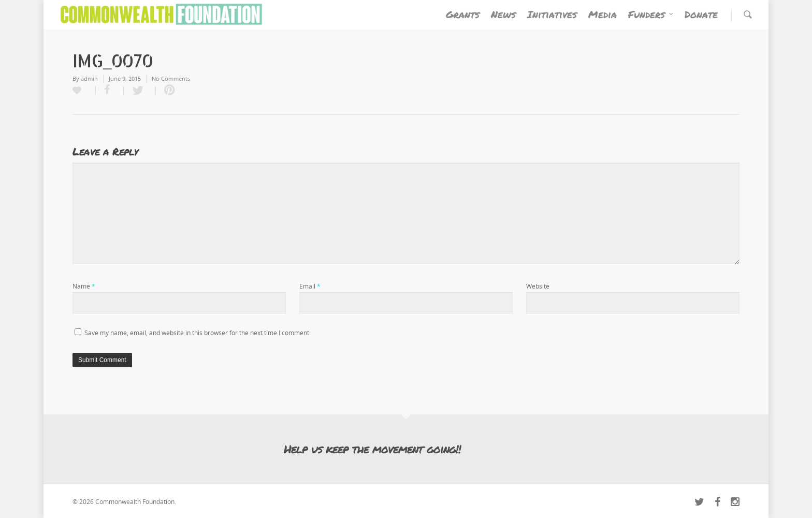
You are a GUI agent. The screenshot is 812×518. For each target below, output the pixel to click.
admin (89, 78)
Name (84, 286)
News (503, 14)
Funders (651, 14)
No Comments (171, 78)
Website (538, 286)
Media (603, 14)
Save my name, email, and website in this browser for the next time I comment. (198, 333)
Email (310, 286)
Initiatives (552, 14)
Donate (701, 14)
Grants (463, 14)
